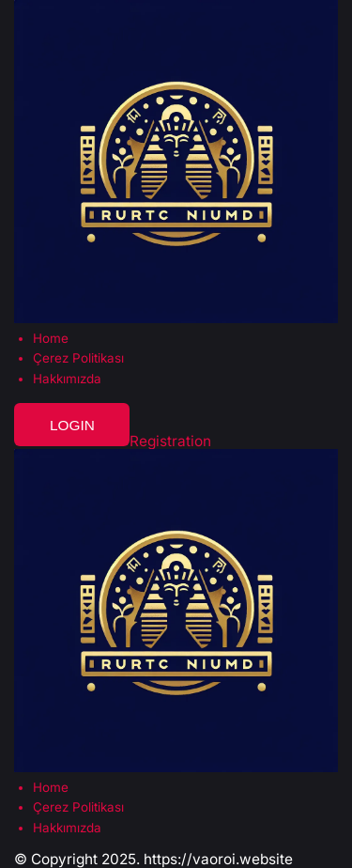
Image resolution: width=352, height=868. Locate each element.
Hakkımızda (67, 379)
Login (72, 425)
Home (51, 339)
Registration (170, 441)
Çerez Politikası (78, 358)
